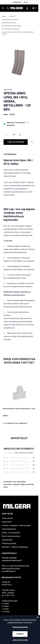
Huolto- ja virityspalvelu (11, 533)
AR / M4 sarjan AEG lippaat (10, 29)
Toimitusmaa (17, 2)
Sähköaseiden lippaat (9, 23)
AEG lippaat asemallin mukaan (12, 26)
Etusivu (4, 16)
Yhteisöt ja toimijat (9, 543)
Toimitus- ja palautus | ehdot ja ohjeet (16, 525)
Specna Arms (8, 90)
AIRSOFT (12, 16)
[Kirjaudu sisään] (27, 8)
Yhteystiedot (7, 522)
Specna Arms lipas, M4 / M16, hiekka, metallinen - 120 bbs (18, 33)
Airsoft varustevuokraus (11, 536)
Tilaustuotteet (7, 540)
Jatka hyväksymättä (20, 640)
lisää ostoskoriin (16, 142)
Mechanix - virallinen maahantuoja (15, 547)
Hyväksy (20, 634)
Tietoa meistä (7, 518)
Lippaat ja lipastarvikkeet (10, 19)
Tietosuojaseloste (9, 529)
